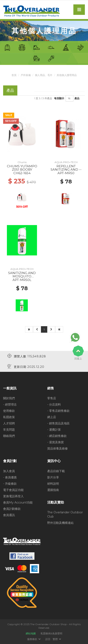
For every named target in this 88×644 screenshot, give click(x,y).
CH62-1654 (22, 173)
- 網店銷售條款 (57, 436)
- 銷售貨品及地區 (58, 423)
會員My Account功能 (18, 502)
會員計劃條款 (12, 509)
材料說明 (53, 484)
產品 (77, 98)
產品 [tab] (10, 90)
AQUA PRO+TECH (66, 162)
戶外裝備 (26, 75)
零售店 (52, 398)
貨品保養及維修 (57, 448)
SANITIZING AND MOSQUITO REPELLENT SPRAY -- (22, 276)
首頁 (14, 75)
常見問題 (9, 430)
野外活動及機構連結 (60, 523)
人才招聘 (9, 423)
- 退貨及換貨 (55, 442)
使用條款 (9, 411)
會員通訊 (9, 515)
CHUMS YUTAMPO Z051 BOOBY (22, 168)
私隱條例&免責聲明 (51, 633)
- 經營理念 (10, 404)
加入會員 (9, 471)
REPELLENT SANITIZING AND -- (66, 168)
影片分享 (53, 477)
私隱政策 (9, 417)
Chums (22, 162)
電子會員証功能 (13, 490)
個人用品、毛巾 (44, 75)
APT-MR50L (22, 280)
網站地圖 (31, 633)
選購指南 (53, 490)
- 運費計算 (54, 430)
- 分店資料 (54, 404)
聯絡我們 (9, 436)
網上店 (52, 417)
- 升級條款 (10, 484)
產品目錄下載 (56, 471)
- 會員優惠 (10, 477)
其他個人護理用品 (67, 75)
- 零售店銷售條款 (58, 411)
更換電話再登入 (13, 496)
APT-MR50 (66, 173)
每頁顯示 (59, 98)
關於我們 (9, 398)
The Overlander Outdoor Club (65, 514)
